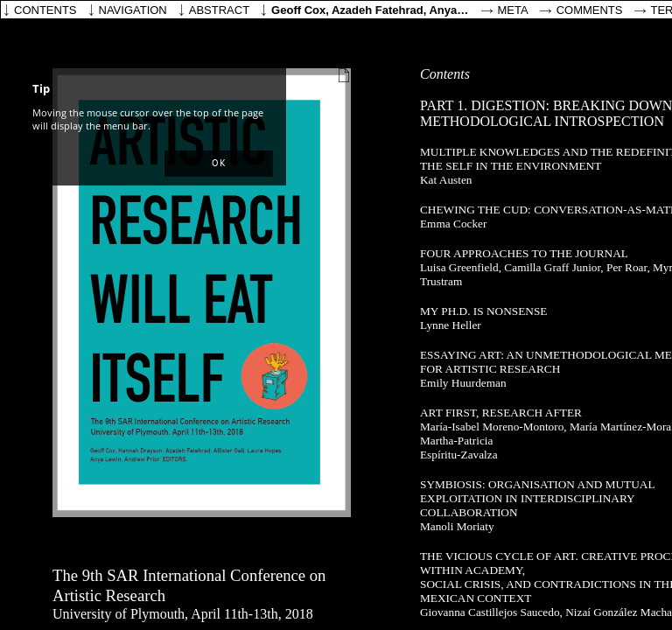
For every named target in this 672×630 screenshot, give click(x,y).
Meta (513, 10)
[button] (219, 164)
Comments (590, 10)
